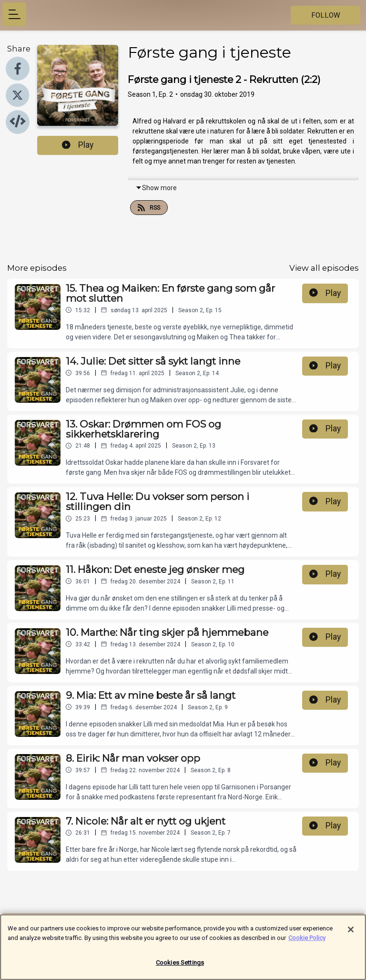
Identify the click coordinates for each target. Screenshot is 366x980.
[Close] (351, 934)
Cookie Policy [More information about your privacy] (307, 942)
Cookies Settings (180, 967)
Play (78, 145)
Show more (156, 188)
